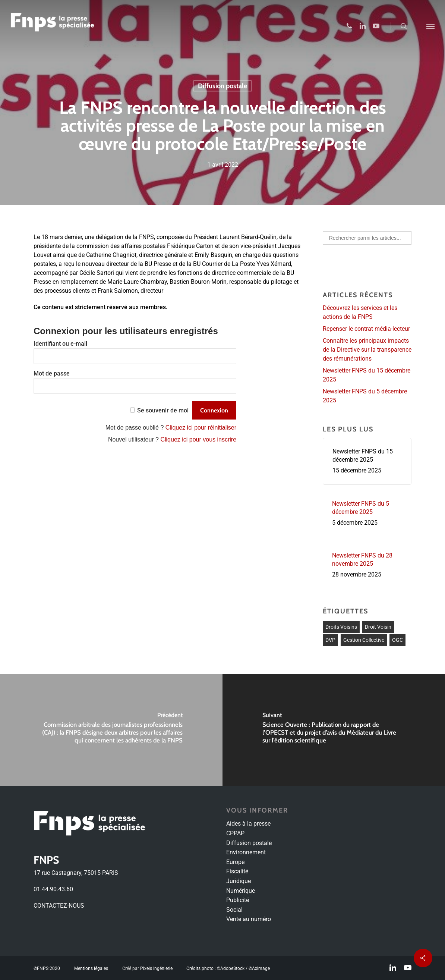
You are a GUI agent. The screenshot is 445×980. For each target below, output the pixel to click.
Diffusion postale (222, 86)
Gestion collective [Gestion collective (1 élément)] (364, 640)
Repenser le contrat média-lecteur (366, 329)
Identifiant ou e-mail (60, 344)
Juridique (239, 881)
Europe (235, 862)
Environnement (246, 852)
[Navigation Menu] (430, 26)
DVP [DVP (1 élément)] (330, 640)
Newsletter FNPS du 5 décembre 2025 (365, 396)
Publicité (238, 900)
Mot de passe (52, 373)
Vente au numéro (249, 919)
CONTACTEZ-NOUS (59, 906)
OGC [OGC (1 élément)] (397, 640)
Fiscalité (237, 871)
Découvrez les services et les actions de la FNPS (360, 312)
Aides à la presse (248, 824)
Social (234, 910)
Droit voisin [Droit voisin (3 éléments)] (378, 627)
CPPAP (235, 833)
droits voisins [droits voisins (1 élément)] (341, 627)
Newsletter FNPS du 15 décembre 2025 (367, 375)
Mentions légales (91, 968)
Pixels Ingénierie (156, 968)
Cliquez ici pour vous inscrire (198, 439)
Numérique (241, 891)
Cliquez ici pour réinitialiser (201, 428)
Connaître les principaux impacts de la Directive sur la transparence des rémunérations (367, 350)
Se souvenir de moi (163, 410)
